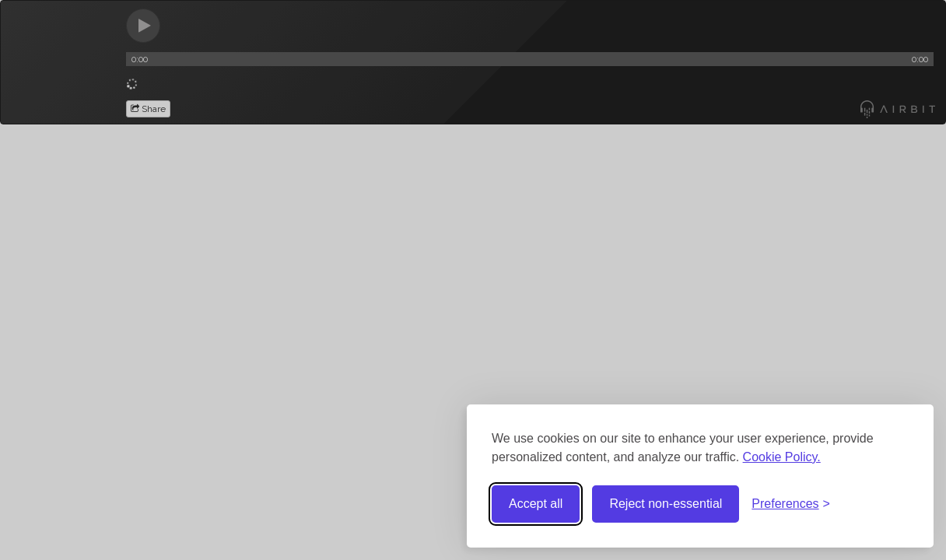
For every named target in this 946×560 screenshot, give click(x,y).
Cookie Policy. (782, 457)
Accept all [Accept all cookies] (536, 504)
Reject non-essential (666, 504)
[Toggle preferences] (791, 504)
